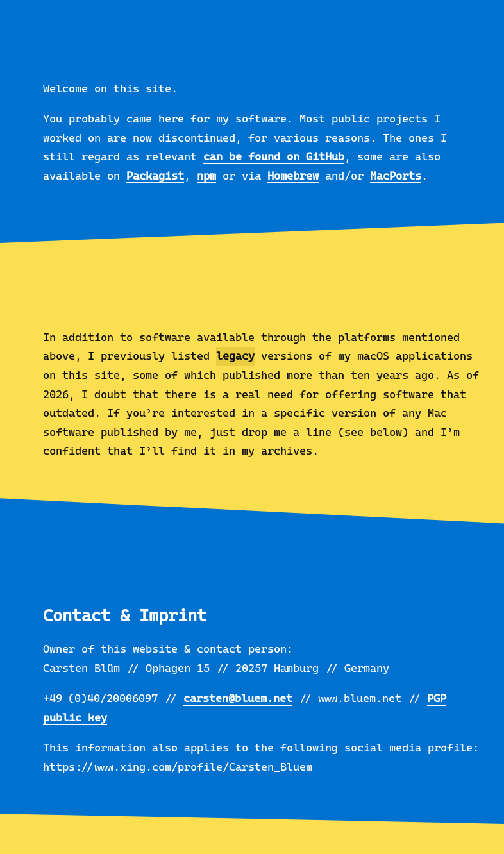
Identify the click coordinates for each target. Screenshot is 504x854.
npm (206, 176)
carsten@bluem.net (238, 698)
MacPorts (396, 176)
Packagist (155, 176)
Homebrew (293, 176)
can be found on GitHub (274, 156)
